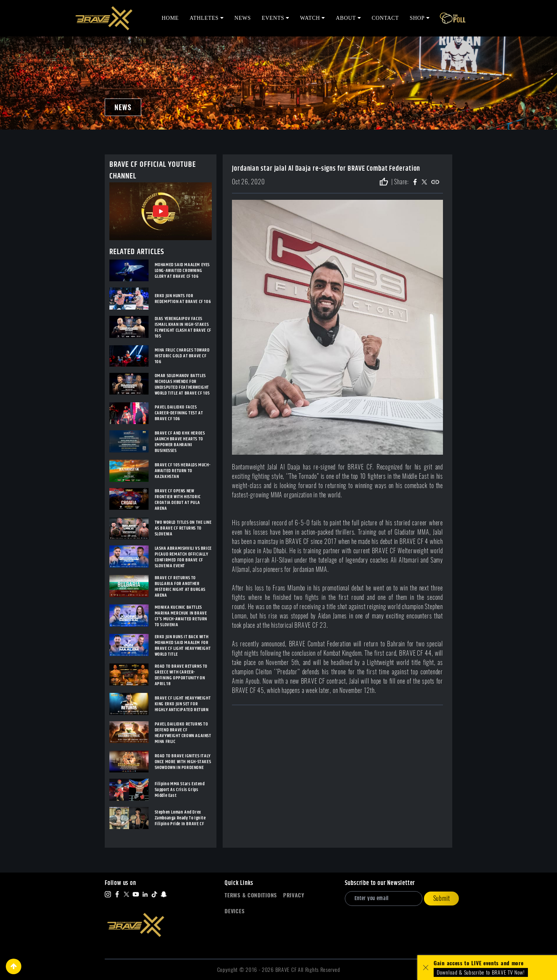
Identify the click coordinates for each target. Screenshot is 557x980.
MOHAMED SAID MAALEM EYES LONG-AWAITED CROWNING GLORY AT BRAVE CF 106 (182, 271)
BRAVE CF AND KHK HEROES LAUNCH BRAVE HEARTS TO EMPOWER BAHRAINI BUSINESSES (180, 442)
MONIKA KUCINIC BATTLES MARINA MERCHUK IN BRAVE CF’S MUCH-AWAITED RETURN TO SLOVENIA (181, 616)
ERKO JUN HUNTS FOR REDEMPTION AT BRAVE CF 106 (183, 299)
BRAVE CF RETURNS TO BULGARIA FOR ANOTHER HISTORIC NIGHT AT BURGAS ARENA (180, 587)
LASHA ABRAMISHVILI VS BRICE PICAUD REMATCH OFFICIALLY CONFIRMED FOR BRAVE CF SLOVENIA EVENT (183, 557)
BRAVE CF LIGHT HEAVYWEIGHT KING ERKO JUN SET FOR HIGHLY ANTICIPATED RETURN (183, 704)
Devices (234, 911)
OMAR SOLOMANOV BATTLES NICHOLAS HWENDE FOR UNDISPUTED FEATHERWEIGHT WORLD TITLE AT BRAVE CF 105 (182, 384)
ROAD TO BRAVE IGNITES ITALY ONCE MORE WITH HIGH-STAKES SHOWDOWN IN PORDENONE (183, 762)
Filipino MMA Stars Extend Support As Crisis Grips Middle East (180, 790)
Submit (442, 898)
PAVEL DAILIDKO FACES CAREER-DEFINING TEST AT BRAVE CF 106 (179, 413)
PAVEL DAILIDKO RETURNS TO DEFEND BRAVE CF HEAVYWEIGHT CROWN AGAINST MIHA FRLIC (183, 733)
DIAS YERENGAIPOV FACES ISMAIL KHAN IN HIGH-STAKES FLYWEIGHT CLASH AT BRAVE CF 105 (183, 327)
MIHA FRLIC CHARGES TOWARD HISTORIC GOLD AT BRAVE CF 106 (182, 356)
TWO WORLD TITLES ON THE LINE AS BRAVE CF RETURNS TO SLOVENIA (183, 528)
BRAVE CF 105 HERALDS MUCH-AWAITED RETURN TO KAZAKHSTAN (183, 471)
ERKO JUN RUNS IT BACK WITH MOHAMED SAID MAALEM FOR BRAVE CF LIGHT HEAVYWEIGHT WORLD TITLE (183, 646)
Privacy (294, 895)
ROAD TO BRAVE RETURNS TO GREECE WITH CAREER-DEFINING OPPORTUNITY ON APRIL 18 (181, 675)
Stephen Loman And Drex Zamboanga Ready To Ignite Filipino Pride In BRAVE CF (180, 818)
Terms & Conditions (251, 895)
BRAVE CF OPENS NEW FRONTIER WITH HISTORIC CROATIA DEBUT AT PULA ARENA (178, 500)
